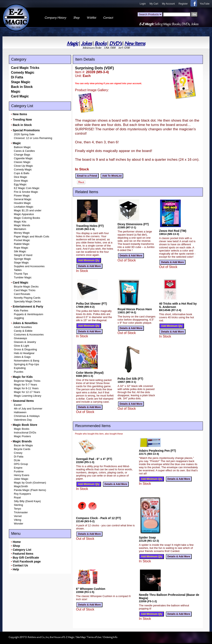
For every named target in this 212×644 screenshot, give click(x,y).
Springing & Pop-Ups (26, 364)
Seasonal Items (23, 401)
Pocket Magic (22, 240)
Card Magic (20, 96)
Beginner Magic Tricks (27, 381)
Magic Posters (22, 436)
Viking (17, 520)
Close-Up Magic (23, 166)
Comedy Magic (23, 72)
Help (16, 569)
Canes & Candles (24, 151)
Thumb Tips (21, 274)
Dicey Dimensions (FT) (133, 224)
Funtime (19, 471)
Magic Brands (22, 441)
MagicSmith (21, 486)
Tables (18, 270)
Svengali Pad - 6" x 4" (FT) (94, 459)
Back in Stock (22, 87)
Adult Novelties (23, 327)
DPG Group (21, 464)
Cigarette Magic (23, 158)
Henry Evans (22, 475)
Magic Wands (22, 225)
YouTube (205, 4)
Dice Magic (20, 177)
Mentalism (20, 229)
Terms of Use (94, 637)
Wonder (19, 524)
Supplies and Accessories (29, 266)
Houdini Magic (22, 203)
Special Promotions (26, 130)
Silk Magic (20, 251)
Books (101, 44)
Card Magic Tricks (25, 68)
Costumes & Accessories (29, 335)
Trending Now (22, 120)
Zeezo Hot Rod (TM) (173, 231)
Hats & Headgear (24, 353)
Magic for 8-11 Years (26, 388)
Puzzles (19, 372)
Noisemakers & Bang (26, 361)
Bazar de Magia (23, 445)
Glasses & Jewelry (25, 342)
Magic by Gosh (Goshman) (30, 483)
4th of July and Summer (28, 409)
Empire (18, 468)
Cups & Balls (22, 173)
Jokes (86, 44)
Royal (17, 497)
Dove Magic (21, 181)
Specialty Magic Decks (27, 301)
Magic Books (22, 429)
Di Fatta (17, 77)
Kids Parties (21, 311)
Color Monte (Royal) (90, 373)
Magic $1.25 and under (28, 210)
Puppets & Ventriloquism (29, 314)
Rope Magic (21, 248)
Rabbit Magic (22, 244)
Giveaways (20, 338)
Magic (73, 44)
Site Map (81, 637)
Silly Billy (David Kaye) (27, 501)
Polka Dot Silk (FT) (130, 379)
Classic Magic (22, 162)
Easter (18, 405)
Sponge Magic (22, 259)
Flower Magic (22, 196)
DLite (17, 460)
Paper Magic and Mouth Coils (32, 236)
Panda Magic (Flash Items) (30, 490)
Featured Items (23, 554)
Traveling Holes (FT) (90, 226)
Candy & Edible (23, 331)
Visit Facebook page (27, 561)
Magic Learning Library (28, 396)
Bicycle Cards (22, 449)
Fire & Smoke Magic (26, 192)
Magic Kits (20, 222)
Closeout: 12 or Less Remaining (33, 138)
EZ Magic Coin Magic (27, 188)
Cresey (18, 453)
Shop (16, 546)
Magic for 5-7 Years (25, 385)
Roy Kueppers (22, 494)
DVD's (116, 44)
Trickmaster (21, 512)
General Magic (23, 199)
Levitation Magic (24, 207)
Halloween (20, 412)
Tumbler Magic (23, 277)
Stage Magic (21, 82)
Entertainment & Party (28, 306)
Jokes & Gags (22, 357)
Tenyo (17, 509)
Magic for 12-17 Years (27, 392)
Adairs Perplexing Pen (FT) (157, 451)
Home (17, 542)
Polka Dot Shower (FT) (91, 304)
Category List (22, 550)
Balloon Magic (22, 147)
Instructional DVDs (25, 433)
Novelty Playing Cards (27, 298)
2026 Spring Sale (24, 134)
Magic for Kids (23, 377)
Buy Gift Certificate (26, 558)
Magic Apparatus (24, 214)
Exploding (20, 368)
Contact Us (20, 565)
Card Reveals (22, 294)
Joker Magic (21, 479)
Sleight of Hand (23, 255)
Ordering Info (110, 637)
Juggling (19, 318)
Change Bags (22, 155)
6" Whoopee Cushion (91, 589)
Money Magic (22, 233)
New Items (135, 44)
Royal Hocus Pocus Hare (135, 309)
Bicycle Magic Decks (26, 287)
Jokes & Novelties (25, 323)
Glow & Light (22, 346)
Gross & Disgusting (25, 349)
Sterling (18, 505)
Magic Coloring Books (27, 218)
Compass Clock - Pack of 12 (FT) (98, 518)
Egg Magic (20, 184)
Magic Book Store (25, 425)
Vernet (18, 516)
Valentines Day (23, 420)
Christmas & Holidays (27, 416)
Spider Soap (147, 537)
